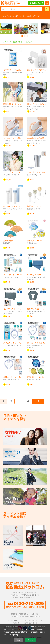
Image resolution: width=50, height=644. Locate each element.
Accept (31, 640)
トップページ (6, 42)
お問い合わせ (29, 623)
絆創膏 (15, 16)
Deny (18, 640)
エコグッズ (7, 16)
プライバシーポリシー (31, 620)
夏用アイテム (17, 42)
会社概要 (14, 620)
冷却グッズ (28, 42)
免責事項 (16, 623)
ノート (22, 16)
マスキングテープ (33, 16)
